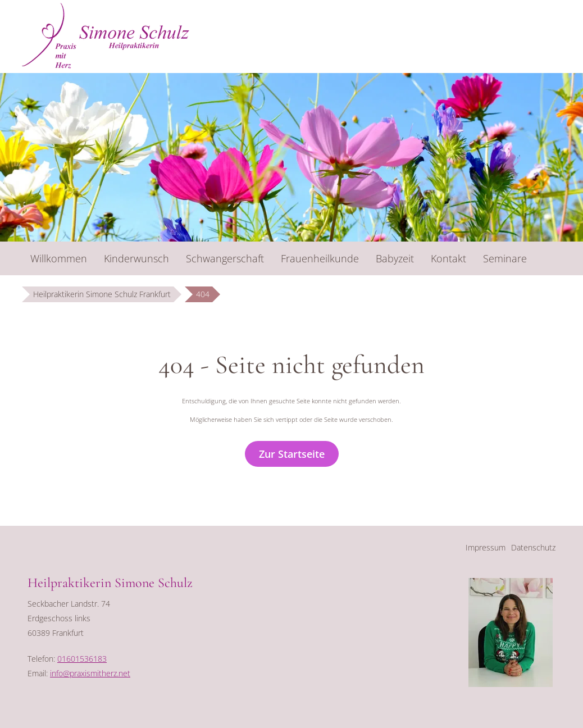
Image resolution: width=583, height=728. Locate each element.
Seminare (505, 258)
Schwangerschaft (225, 258)
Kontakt (448, 258)
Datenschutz (533, 547)
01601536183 (82, 659)
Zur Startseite (292, 454)
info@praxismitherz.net (90, 673)
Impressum (486, 547)
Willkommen (59, 258)
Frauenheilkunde (320, 258)
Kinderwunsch (136, 258)
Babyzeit (395, 258)
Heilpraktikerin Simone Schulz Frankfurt (102, 294)
